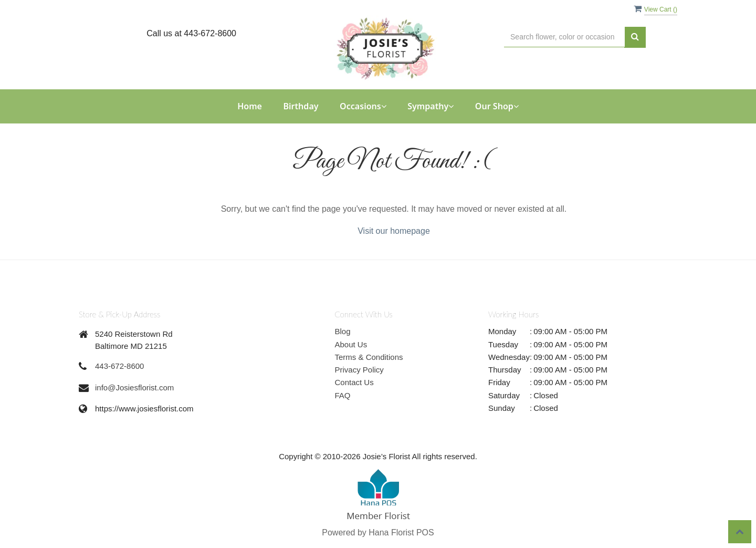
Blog (343, 331)
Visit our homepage (394, 231)
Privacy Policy (359, 370)
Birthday (301, 106)
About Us (351, 344)
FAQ (343, 395)
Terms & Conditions (369, 357)
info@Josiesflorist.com (134, 387)
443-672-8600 (119, 366)
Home (250, 106)
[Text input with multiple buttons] (564, 37)
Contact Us (354, 382)
